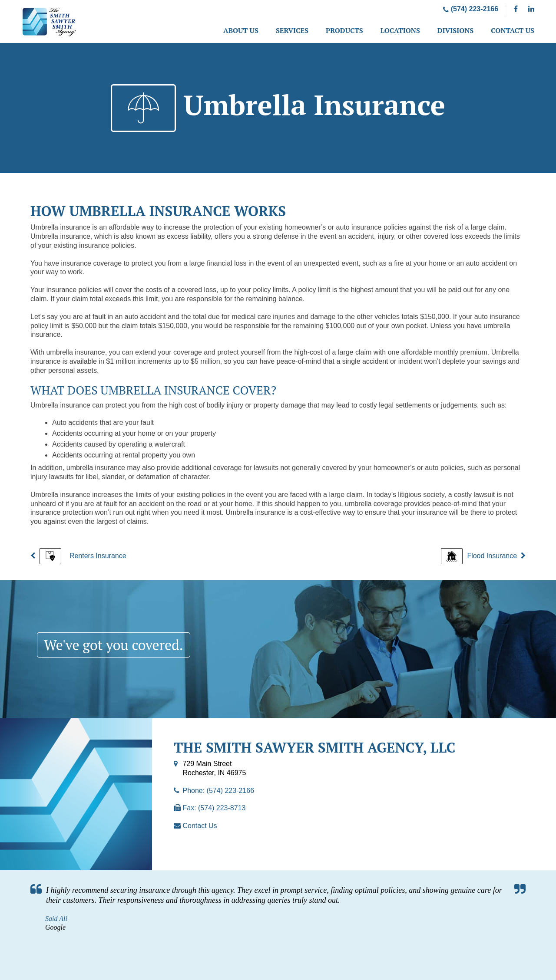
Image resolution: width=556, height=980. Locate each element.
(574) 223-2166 (471, 9)
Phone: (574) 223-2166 (218, 791)
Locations (400, 30)
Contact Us (513, 30)
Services (292, 30)
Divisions (455, 30)
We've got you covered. (114, 645)
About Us (241, 30)
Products (344, 30)
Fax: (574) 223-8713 (214, 808)
